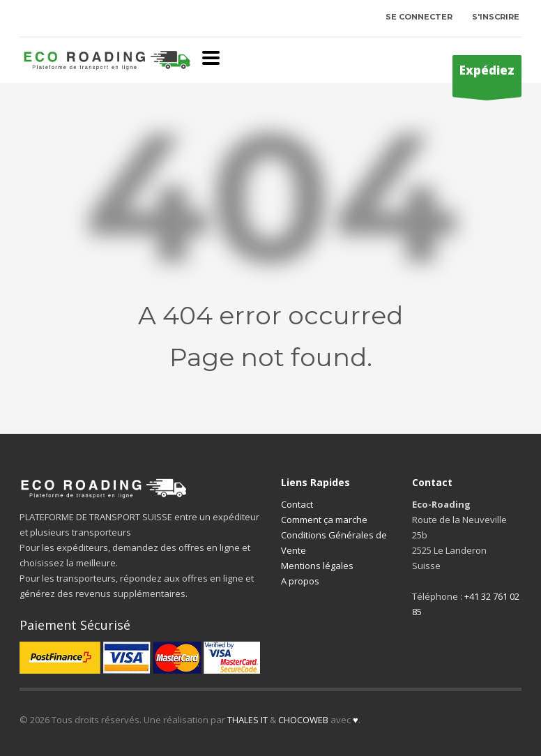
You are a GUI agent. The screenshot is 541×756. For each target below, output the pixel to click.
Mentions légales (317, 566)
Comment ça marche (324, 520)
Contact (297, 504)
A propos (300, 581)
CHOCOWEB (303, 720)
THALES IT (247, 720)
